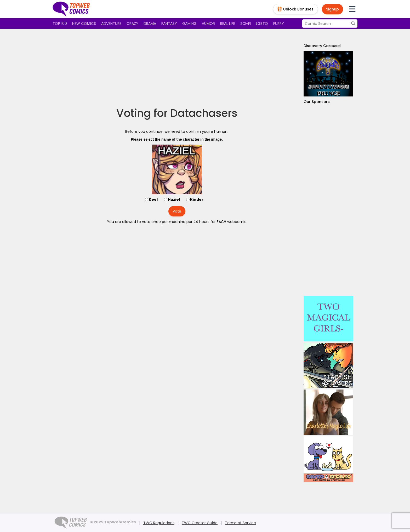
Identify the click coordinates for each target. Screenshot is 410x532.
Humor (208, 24)
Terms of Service (240, 523)
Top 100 (60, 24)
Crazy (132, 24)
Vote (177, 211)
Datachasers (204, 113)
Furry (279, 24)
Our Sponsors (317, 102)
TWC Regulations (159, 523)
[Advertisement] (177, 68)
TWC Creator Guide (200, 523)
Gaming (189, 24)
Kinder (197, 199)
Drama (150, 24)
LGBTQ (262, 24)
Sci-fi (246, 24)
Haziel (174, 199)
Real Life (228, 24)
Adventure (111, 24)
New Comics (84, 24)
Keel (153, 199)
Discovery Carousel (322, 46)
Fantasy (169, 24)
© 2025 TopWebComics (113, 522)
